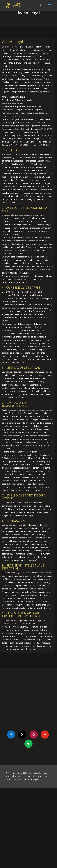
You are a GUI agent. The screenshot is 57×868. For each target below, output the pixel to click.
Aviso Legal (33, 779)
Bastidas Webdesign (46, 776)
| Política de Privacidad (16, 779)
